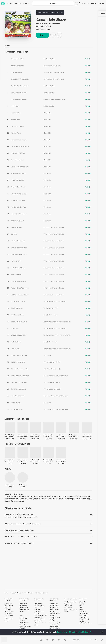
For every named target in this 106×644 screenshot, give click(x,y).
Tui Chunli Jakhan (36, 435)
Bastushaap (38, 621)
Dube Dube (87, 435)
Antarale (37, 609)
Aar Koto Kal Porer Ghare (20, 86)
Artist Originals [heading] (71, 599)
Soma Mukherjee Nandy (51, 301)
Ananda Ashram (39, 619)
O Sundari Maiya (17, 409)
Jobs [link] (81, 608)
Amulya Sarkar (59, 72)
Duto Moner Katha (17, 59)
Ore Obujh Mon (16, 227)
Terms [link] (81, 613)
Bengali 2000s (54, 607)
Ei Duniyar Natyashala (18, 281)
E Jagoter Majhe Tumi (18, 396)
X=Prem (37, 613)
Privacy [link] (87, 613)
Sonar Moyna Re (17, 72)
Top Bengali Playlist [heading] (54, 600)
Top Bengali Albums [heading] (39, 600)
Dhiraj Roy (58, 66)
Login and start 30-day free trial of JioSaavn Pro (76, 632)
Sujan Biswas (63, 301)
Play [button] (42, 35)
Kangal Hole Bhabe (42, 593)
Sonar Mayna (40, 23)
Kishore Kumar (9, 607)
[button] (81, 4)
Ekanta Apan (38, 604)
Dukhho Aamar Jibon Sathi (20, 167)
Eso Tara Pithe (16, 113)
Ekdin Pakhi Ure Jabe (18, 241)
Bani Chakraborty (54, 23)
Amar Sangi (38, 617)
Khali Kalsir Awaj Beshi (19, 254)
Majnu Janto (15, 106)
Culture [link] (82, 604)
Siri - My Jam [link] (68, 608)
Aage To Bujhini (16, 275)
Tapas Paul (23, 611)
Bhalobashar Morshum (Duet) (74, 435)
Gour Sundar (47, 173)
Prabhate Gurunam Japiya (20, 295)
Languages (81, 3)
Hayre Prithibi (16, 403)
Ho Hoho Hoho (16, 342)
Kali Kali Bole (16, 120)
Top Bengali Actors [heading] (24, 600)
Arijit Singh (8, 609)
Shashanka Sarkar (49, 59)
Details (7, 45)
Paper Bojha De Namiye (19, 382)
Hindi (77, 5)
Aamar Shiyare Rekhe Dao (20, 288)
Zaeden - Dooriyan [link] (70, 602)
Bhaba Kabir (47, 113)
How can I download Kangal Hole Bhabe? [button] (19, 543)
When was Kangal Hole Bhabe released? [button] (19, 514)
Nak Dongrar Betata (18, 315)
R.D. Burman (8, 619)
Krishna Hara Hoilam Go (19, 322)
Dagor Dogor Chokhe (18, 362)
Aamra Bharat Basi (17, 160)
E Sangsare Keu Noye (18, 200)
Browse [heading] (22, 615)
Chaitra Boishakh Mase (19, 335)
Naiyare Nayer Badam (18, 187)
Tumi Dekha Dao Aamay (19, 99)
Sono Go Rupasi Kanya (19, 173)
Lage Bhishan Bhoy (17, 126)
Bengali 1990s (54, 606)
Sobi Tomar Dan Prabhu (19, 140)
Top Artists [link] (23, 628)
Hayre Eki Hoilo (16, 261)
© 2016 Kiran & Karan (43, 29)
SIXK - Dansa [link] (68, 606)
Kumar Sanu (8, 613)
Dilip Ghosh (47, 355)
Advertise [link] (82, 611)
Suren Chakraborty (65, 322)
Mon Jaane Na (39, 611)
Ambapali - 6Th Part (10, 460)
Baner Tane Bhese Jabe (19, 93)
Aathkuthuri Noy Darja (19, 207)
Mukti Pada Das (56, 382)
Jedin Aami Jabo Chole (19, 389)
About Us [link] (82, 602)
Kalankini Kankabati (41, 615)
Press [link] (81, 610)
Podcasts (17, 3)
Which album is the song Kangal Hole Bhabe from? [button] (23, 524)
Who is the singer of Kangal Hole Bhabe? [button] (20, 530)
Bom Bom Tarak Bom (18, 153)
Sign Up (101, 3)
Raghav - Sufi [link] (68, 604)
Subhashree (23, 606)
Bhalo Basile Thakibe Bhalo (20, 79)
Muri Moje (15, 328)
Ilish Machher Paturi (18, 301)
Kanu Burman (60, 227)
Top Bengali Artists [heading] (9, 600)
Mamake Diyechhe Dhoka (19, 369)
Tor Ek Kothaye (10, 435)
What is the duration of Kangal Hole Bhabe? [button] (21, 537)
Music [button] (9, 3)
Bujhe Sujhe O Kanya (18, 268)
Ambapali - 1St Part (36, 460)
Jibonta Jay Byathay (18, 66)
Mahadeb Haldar (60, 99)
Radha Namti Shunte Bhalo (20, 376)
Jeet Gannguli (9, 606)
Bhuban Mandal (56, 362)
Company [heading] (83, 599)
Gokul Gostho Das (49, 227)
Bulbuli (61, 435)
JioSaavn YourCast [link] (85, 623)
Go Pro (25, 3)
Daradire (14, 234)
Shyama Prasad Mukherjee (59, 376)
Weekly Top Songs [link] (25, 626)
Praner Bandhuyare (18, 180)
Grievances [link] (83, 617)
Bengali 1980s (54, 604)
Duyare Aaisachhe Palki (19, 194)
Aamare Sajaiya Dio (17, 221)
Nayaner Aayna (16, 133)
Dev (6, 617)
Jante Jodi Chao (23, 435)
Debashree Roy (24, 609)
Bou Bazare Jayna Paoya (19, 248)
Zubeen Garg (9, 615)
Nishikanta (23, 485)
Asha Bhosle (8, 604)
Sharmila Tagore (25, 607)
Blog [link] (81, 606)
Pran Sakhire (15, 349)
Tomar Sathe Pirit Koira (19, 355)
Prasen (7, 621)
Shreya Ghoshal (9, 611)
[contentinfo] (48, 617)
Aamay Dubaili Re (17, 308)
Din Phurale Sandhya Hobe (20, 146)
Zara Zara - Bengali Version (48, 435)
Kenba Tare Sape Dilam (19, 214)
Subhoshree (23, 604)
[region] (48, 593)
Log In (94, 3)
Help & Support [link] (84, 615)
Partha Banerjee (56, 369)
